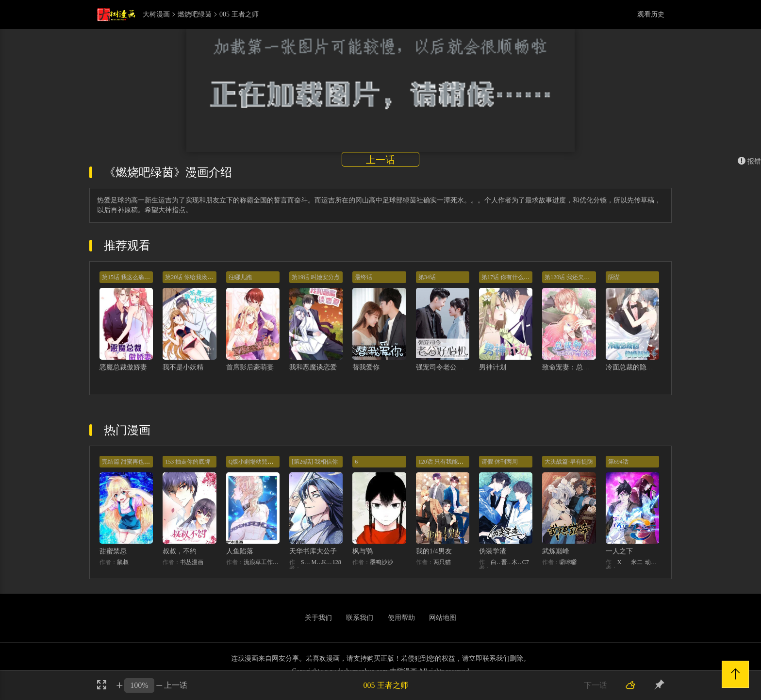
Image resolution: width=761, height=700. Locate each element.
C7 (526, 562)
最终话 (364, 277)
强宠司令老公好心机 (447, 367)
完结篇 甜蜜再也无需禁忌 (135, 462)
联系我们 (360, 618)
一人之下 (619, 551)
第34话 (427, 277)
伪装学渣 (493, 551)
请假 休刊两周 (500, 462)
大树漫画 (156, 15)
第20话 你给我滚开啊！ (195, 277)
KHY (327, 562)
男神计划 (493, 367)
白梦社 (496, 562)
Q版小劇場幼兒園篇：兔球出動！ (272, 462)
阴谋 (614, 277)
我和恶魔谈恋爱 (313, 367)
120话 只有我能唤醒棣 (447, 462)
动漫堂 (652, 562)
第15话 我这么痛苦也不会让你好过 (146, 277)
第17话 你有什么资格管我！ (517, 277)
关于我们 (318, 618)
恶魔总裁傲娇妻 (123, 367)
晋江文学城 (507, 562)
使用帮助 (401, 618)
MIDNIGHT (317, 562)
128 (337, 562)
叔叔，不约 (180, 551)
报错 (749, 161)
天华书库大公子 (313, 551)
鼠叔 (123, 562)
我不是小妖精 (183, 367)
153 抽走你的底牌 (188, 462)
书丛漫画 (192, 562)
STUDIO (306, 562)
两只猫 (442, 562)
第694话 (618, 462)
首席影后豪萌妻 (250, 367)
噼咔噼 (568, 562)
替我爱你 (366, 367)
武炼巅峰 (556, 551)
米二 (637, 562)
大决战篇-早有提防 (569, 462)
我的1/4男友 (434, 551)
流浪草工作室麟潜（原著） (262, 562)
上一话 (380, 160)
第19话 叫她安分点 (316, 277)
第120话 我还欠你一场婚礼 (579, 277)
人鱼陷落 (240, 551)
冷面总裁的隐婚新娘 (636, 367)
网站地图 (443, 618)
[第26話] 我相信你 (315, 462)
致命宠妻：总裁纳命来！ (579, 367)
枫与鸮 (363, 551)
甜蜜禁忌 (113, 551)
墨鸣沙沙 (381, 562)
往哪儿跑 (240, 277)
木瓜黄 (517, 562)
